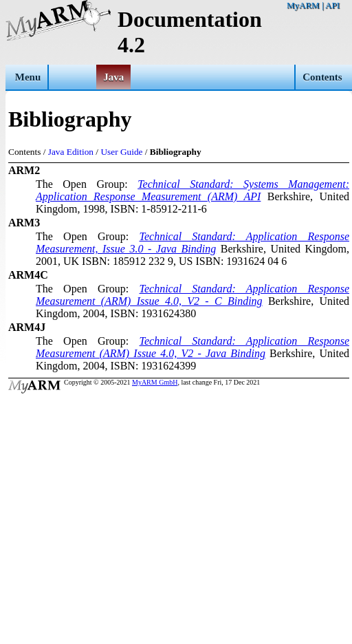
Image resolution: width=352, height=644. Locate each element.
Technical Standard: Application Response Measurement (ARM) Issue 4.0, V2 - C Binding (192, 295)
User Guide (121, 152)
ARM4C (28, 275)
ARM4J (27, 327)
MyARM (303, 5)
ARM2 (24, 170)
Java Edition (71, 152)
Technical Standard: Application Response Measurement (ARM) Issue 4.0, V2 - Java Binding (192, 347)
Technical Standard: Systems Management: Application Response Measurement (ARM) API (192, 190)
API (332, 5)
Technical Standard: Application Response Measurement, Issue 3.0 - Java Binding (192, 243)
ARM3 (24, 223)
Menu (28, 77)
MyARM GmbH (155, 382)
